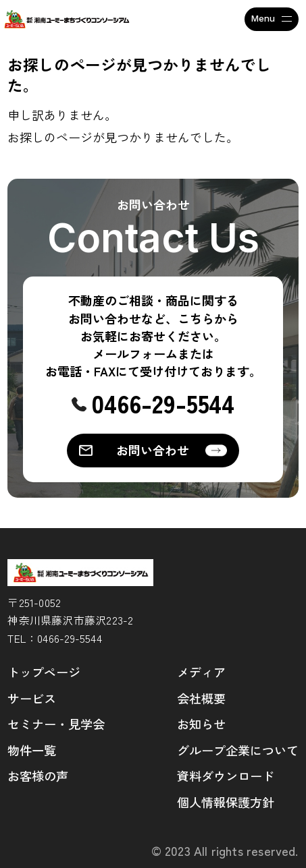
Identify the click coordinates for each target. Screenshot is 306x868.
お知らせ (201, 724)
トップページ (44, 672)
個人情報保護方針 (226, 802)
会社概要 (201, 698)
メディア (201, 672)
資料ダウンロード (226, 776)
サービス (32, 698)
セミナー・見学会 (56, 724)
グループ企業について (238, 750)
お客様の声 (38, 776)
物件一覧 (32, 750)
